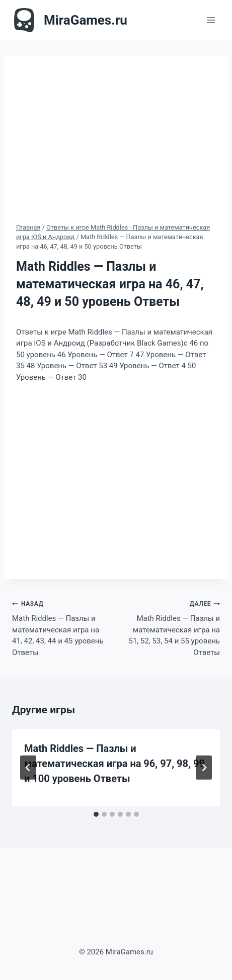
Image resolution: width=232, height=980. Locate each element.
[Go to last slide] (28, 768)
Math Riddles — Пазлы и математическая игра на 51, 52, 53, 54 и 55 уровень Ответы (172, 627)
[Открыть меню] (211, 20)
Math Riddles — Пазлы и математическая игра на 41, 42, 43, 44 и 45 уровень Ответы (60, 627)
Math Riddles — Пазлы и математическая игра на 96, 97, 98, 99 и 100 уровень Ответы (114, 764)
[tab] (96, 814)
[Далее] (204, 768)
